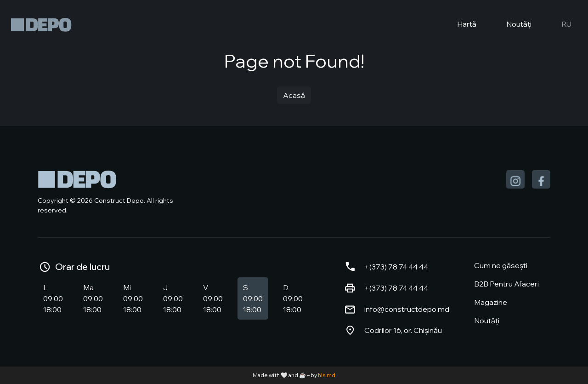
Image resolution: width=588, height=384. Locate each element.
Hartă (459, 25)
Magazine (491, 302)
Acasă (294, 95)
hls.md (327, 375)
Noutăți (511, 25)
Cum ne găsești (501, 265)
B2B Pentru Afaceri (506, 284)
